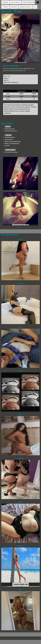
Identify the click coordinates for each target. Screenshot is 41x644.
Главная (5, 2)
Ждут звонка (16, 2)
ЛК (35, 7)
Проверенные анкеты (30, 2)
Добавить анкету (25, 7)
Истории (14, 7)
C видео (5, 7)
